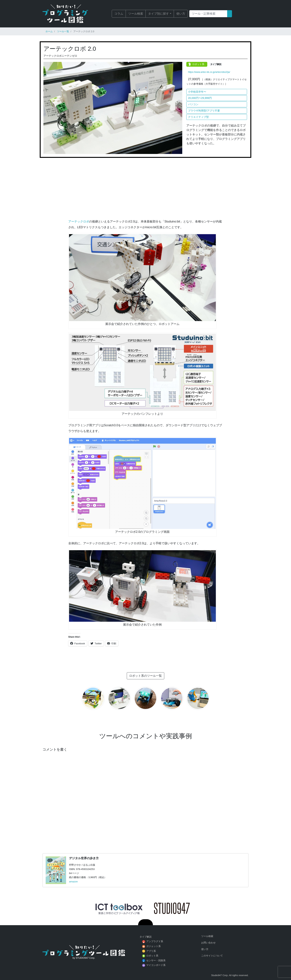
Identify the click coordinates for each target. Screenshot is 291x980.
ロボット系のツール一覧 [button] (145, 676)
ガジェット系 (153, 946)
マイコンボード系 (156, 965)
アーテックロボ (79, 221)
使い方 (181, 14)
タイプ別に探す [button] (158, 14)
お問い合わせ (208, 943)
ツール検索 (136, 14)
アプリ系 (151, 951)
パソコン (193, 104)
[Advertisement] (146, 190)
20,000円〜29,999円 (200, 98)
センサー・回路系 (156, 960)
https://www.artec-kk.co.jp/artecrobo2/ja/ (209, 72)
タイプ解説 (216, 64)
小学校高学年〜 (197, 92)
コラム (119, 14)
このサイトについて (212, 956)
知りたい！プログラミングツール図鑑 (70, 14)
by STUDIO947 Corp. (84, 958)
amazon (73, 882)
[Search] (208, 14)
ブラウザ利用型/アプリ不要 (204, 111)
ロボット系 (198, 64)
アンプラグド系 (155, 941)
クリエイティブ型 (198, 117)
